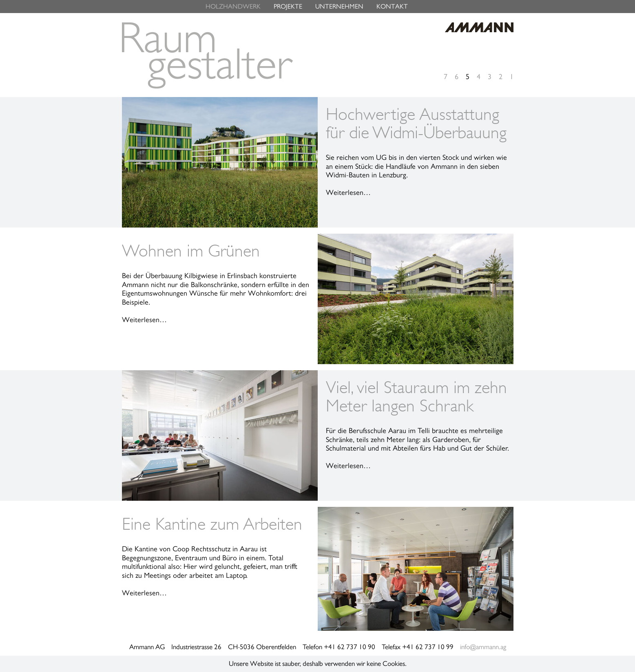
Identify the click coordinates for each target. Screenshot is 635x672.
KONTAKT (392, 6)
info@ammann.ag (483, 647)
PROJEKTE (288, 6)
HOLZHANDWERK (233, 6)
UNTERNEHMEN (339, 6)
